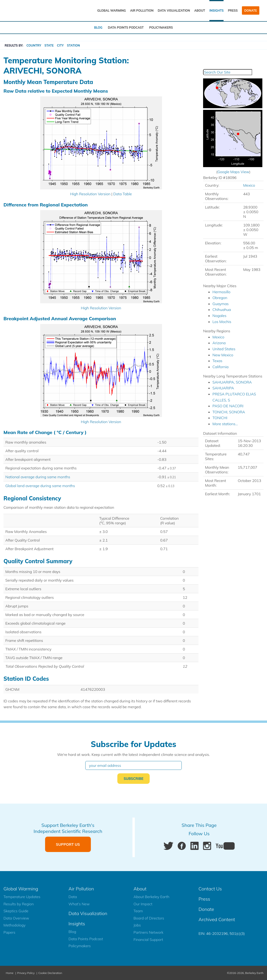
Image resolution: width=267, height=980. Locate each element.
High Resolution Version (90, 194)
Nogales (219, 316)
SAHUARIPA (223, 388)
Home (10, 973)
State (49, 45)
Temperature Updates (22, 897)
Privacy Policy (26, 973)
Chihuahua (222, 310)
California (220, 367)
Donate (251, 10)
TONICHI (220, 418)
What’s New (79, 904)
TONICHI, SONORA (229, 412)
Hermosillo (221, 292)
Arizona (219, 343)
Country (34, 45)
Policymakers (161, 27)
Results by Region (19, 904)
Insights (216, 10)
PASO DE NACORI (228, 406)
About (200, 10)
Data (73, 897)
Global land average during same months (40, 486)
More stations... (225, 424)
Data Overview (16, 918)
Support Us (68, 844)
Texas (217, 361)
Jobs (137, 925)
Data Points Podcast (126, 27)
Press (233, 10)
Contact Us (210, 889)
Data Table (122, 194)
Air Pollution (142, 10)
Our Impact (143, 904)
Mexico (249, 185)
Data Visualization (174, 10)
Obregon (220, 298)
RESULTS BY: (14, 45)
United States (224, 349)
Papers (9, 932)
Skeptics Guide (16, 911)
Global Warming (111, 10)
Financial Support (148, 940)
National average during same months (38, 477)
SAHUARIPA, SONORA (232, 382)
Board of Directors (149, 918)
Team (138, 911)
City (60, 45)
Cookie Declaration (50, 973)
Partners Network (149, 932)
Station (73, 45)
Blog (98, 27)
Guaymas (221, 304)
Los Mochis (222, 322)
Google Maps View (233, 172)
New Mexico (223, 355)
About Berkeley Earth (152, 897)
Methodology (15, 925)
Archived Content (217, 919)
